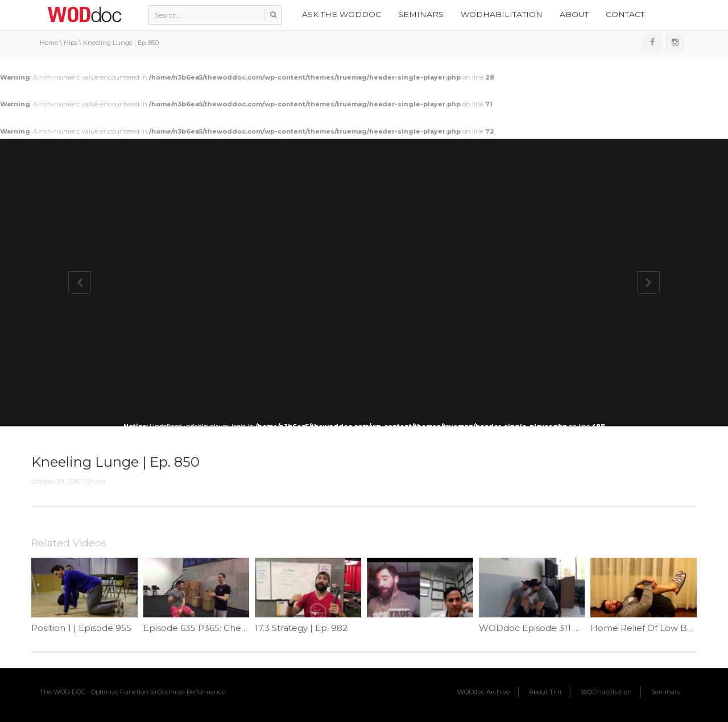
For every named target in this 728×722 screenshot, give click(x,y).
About (574, 14)
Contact (625, 14)
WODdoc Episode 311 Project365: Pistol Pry (571, 628)
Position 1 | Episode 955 (81, 628)
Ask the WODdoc (342, 14)
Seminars (421, 14)
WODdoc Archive (483, 692)
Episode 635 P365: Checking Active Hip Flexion (244, 628)
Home (49, 43)
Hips (71, 43)
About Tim (545, 692)
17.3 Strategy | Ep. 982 (301, 628)
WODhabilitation (502, 14)
